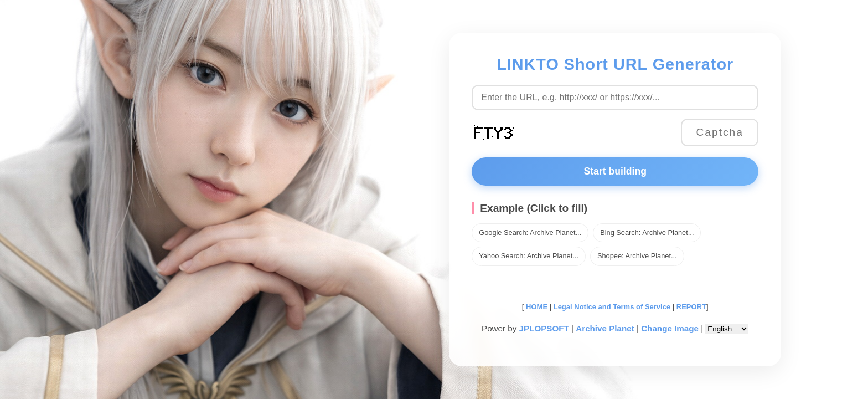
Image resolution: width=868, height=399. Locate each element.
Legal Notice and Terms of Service (612, 307)
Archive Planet (605, 328)
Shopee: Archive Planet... (637, 256)
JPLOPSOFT (544, 328)
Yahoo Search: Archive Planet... (529, 256)
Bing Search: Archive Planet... (647, 232)
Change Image (670, 328)
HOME (536, 307)
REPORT (691, 307)
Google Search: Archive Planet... (530, 232)
